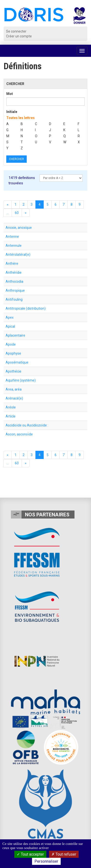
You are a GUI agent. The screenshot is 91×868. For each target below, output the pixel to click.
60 (17, 213)
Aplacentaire (15, 335)
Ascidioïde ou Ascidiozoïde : (27, 425)
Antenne (12, 237)
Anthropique (15, 290)
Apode (11, 344)
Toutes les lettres (21, 118)
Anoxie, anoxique (19, 228)
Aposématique (17, 362)
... (8, 213)
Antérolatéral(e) (18, 255)
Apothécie (13, 371)
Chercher (17, 159)
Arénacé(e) (14, 398)
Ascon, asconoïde (19, 434)
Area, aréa (14, 389)
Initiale (12, 112)
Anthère (12, 264)
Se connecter (16, 31)
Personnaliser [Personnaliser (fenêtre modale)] (46, 861)
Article (11, 416)
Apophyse (13, 353)
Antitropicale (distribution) (26, 308)
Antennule (14, 246)
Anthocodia (14, 281)
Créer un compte (19, 36)
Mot (10, 94)
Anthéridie (14, 272)
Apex (10, 317)
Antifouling (14, 299)
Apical (10, 326)
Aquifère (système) (21, 380)
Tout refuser (64, 854)
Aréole (11, 407)
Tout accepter (30, 854)
